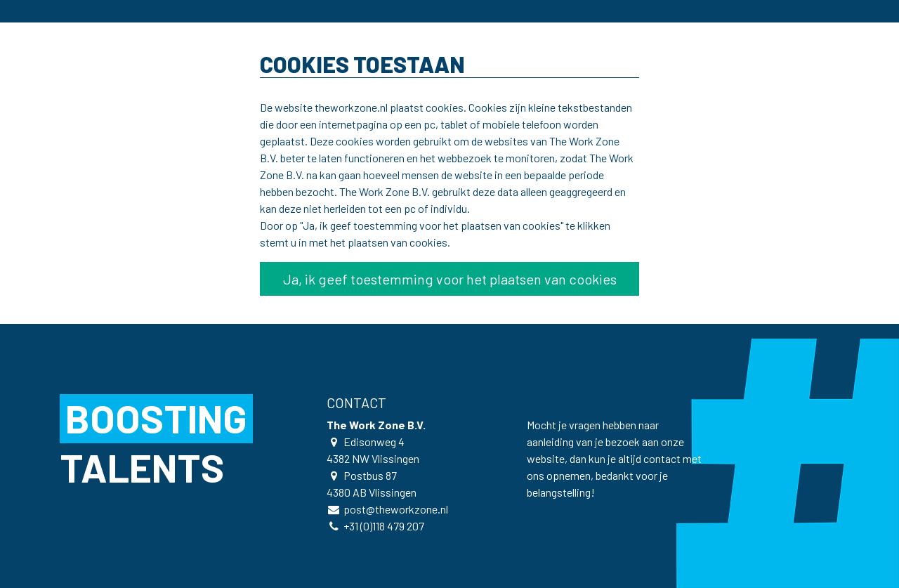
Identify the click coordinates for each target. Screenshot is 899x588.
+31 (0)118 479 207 (384, 526)
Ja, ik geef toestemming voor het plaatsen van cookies (450, 279)
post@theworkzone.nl (396, 509)
